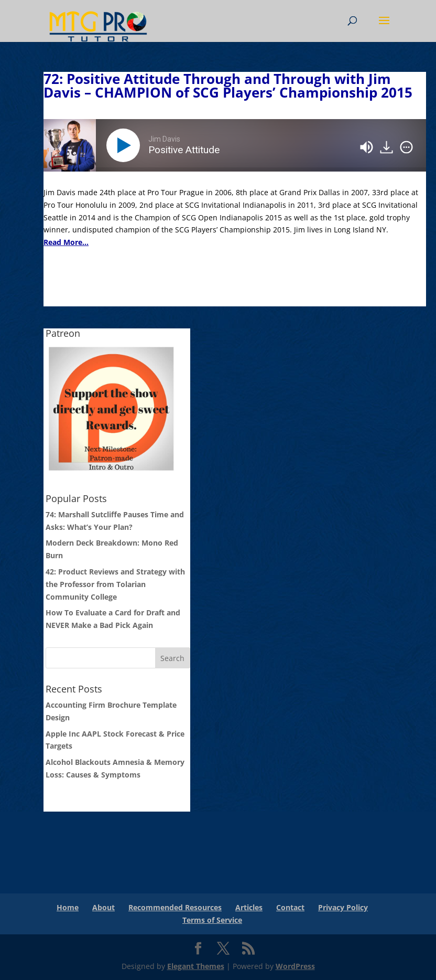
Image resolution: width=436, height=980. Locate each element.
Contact (290, 907)
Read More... (66, 242)
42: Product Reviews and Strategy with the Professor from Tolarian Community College (115, 584)
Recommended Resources (175, 907)
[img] (406, 147)
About (103, 907)
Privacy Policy (343, 907)
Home (68, 907)
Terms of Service (212, 920)
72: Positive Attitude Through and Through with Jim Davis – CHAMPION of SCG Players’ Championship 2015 (228, 86)
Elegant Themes (196, 966)
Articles (249, 907)
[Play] (125, 145)
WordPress (295, 966)
